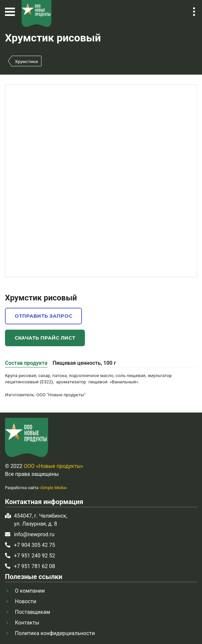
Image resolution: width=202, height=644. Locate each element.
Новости (26, 601)
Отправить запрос (43, 316)
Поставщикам (33, 612)
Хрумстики (26, 61)
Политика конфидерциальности (55, 633)
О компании (30, 591)
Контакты (27, 623)
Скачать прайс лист (45, 338)
